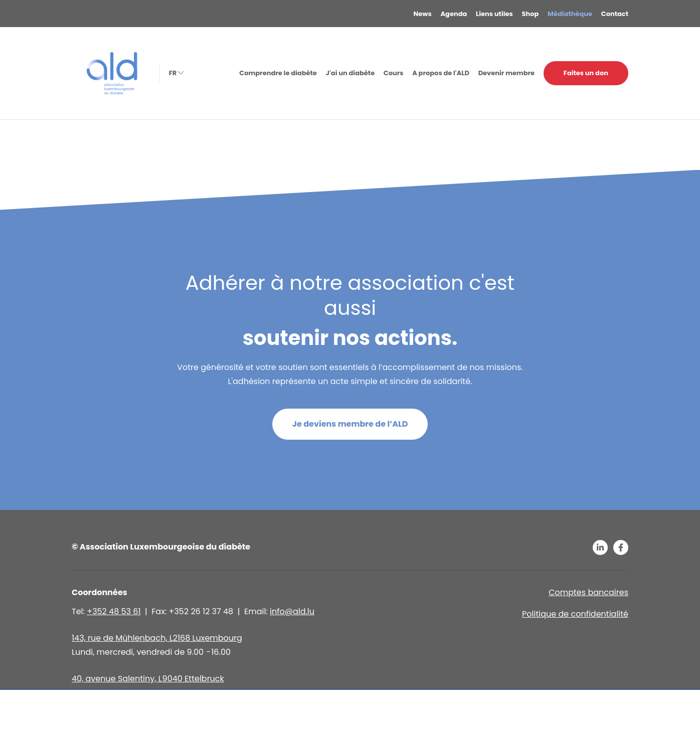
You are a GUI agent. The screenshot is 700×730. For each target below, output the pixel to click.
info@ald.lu (292, 611)
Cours (394, 73)
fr (176, 73)
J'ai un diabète (350, 73)
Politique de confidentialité (575, 614)
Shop (531, 14)
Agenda (454, 14)
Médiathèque (570, 14)
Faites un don (586, 73)
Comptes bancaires (588, 592)
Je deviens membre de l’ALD (350, 424)
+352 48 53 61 (114, 611)
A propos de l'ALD (441, 73)
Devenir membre (506, 73)
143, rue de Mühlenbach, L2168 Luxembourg (157, 638)
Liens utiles (494, 14)
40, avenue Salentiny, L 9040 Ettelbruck (148, 679)
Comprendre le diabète (278, 73)
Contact (615, 14)
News (423, 14)
